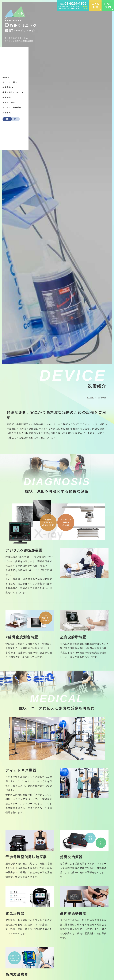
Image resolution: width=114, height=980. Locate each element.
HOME (6, 77)
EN (15, 119)
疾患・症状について (13, 92)
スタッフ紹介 (9, 103)
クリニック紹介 (10, 82)
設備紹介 (7, 97)
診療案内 (8, 87)
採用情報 (7, 113)
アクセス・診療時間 (12, 108)
